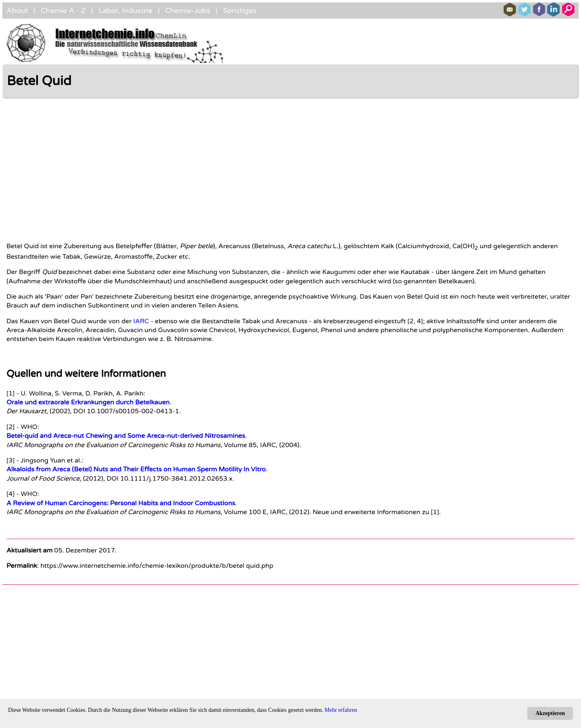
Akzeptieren (550, 713)
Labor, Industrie (125, 10)
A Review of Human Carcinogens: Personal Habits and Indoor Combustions (121, 503)
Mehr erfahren (341, 710)
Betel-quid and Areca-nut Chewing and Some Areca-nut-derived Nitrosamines (126, 436)
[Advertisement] (194, 167)
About (17, 10)
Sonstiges (239, 10)
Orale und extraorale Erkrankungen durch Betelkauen (88, 402)
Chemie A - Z (63, 10)
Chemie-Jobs (188, 10)
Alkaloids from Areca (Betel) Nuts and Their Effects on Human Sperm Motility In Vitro (136, 469)
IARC (141, 321)
